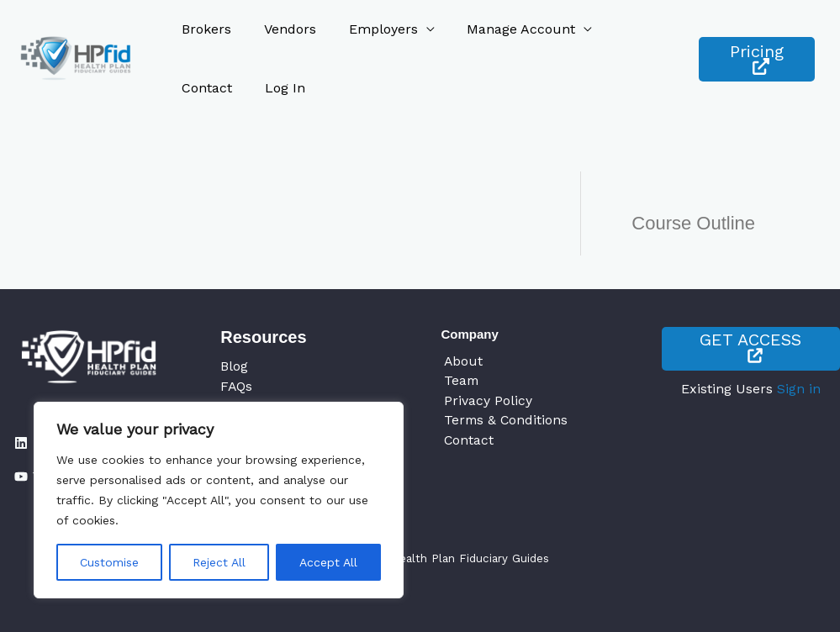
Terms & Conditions (505, 421)
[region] (219, 500)
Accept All (328, 562)
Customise (109, 562)
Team (460, 381)
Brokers (204, 29)
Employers (369, 29)
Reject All (219, 562)
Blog (234, 366)
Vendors (282, 29)
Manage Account (502, 29)
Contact (625, 29)
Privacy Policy (486, 401)
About (461, 361)
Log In (199, 88)
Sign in (799, 390)
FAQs (237, 386)
